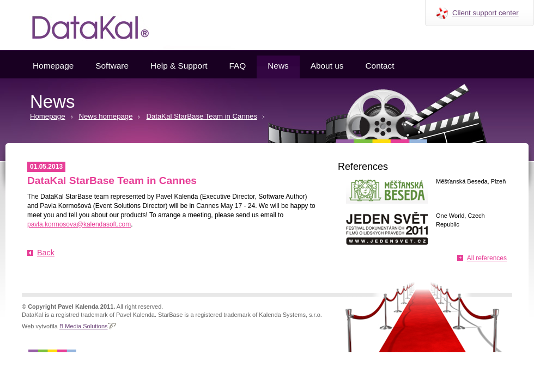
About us (327, 66)
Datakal (82, 25)
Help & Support (179, 66)
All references (487, 258)
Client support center (486, 13)
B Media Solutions (84, 326)
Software (112, 66)
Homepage (53, 66)
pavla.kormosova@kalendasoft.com (79, 224)
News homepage (106, 116)
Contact (380, 66)
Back (46, 253)
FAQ (237, 66)
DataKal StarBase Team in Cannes (202, 116)
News (278, 66)
